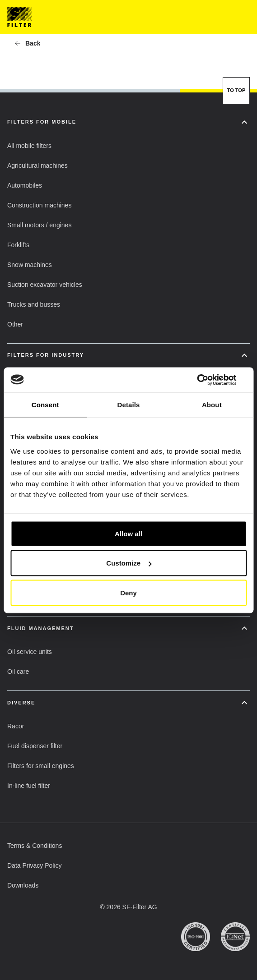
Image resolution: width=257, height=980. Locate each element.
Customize (129, 563)
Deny (128, 592)
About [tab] (212, 405)
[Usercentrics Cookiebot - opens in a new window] (207, 380)
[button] (27, 43)
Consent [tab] (45, 405)
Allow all (128, 533)
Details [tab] (129, 405)
